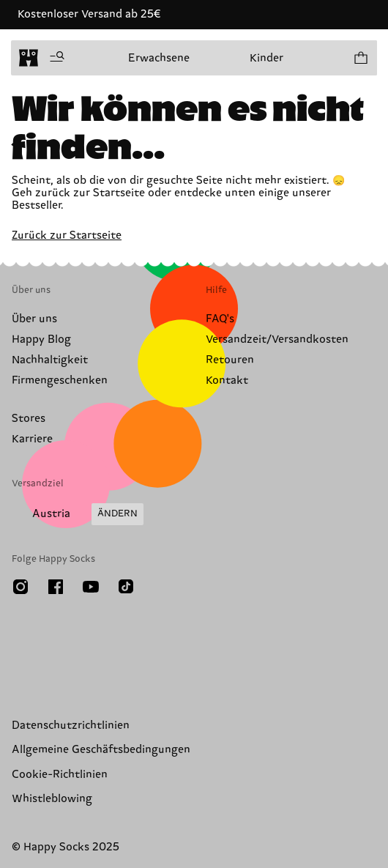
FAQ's (220, 319)
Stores (29, 419)
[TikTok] (126, 587)
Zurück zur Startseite (67, 235)
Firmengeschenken (60, 381)
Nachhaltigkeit (50, 360)
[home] (29, 58)
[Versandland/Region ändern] (78, 514)
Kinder (266, 58)
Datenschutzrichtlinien (71, 726)
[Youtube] (91, 587)
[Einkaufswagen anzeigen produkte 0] (360, 58)
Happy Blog (41, 340)
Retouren (230, 360)
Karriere (32, 439)
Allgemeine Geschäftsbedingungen (101, 750)
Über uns (34, 319)
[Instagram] (20, 587)
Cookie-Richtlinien (60, 775)
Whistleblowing (52, 799)
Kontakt (227, 381)
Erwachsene (159, 58)
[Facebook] (56, 587)
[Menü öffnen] (57, 58)
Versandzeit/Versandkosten (277, 340)
